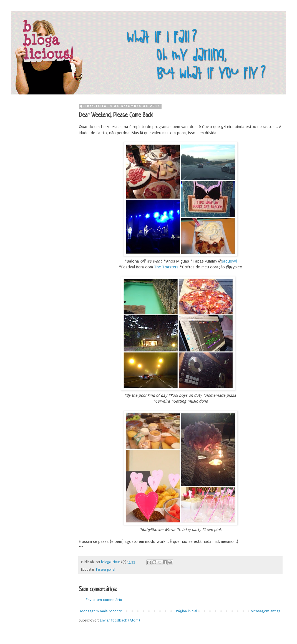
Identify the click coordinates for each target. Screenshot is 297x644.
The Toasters (166, 267)
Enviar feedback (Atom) (120, 620)
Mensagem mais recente (101, 611)
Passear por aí (106, 570)
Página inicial (187, 611)
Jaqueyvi (230, 261)
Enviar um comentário (104, 600)
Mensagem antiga (266, 611)
